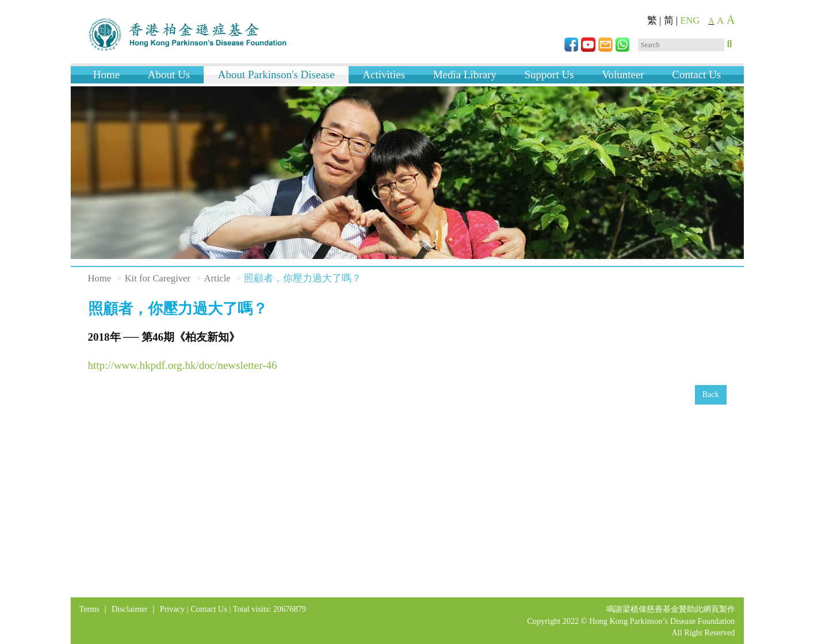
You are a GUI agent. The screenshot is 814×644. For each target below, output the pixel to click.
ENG (690, 20)
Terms (89, 609)
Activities (384, 75)
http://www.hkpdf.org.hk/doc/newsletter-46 (183, 365)
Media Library (465, 75)
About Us (169, 75)
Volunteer (623, 75)
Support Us (549, 75)
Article (217, 278)
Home (106, 75)
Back (711, 395)
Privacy (173, 609)
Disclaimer (130, 609)
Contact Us (696, 75)
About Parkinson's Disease (276, 75)
